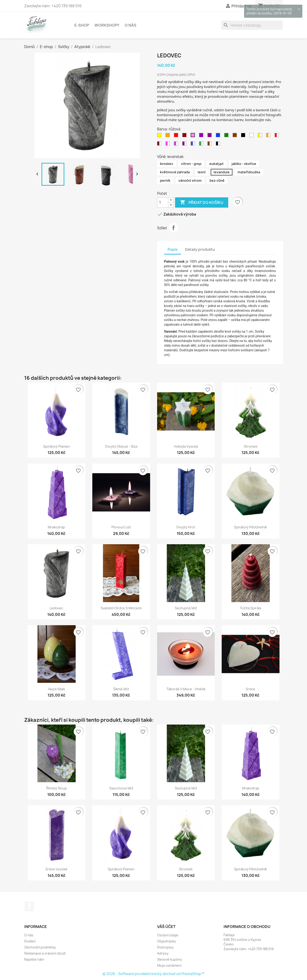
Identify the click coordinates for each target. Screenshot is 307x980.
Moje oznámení (169, 965)
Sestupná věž (186, 608)
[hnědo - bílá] (210, 145)
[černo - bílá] (219, 145)
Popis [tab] (172, 249)
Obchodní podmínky (40, 947)
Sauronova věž (121, 788)
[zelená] (227, 136)
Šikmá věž (121, 689)
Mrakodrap (56, 527)
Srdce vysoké (56, 869)
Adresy (163, 953)
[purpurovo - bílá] (185, 145)
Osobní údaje (168, 935)
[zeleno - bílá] (202, 145)
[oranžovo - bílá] (269, 136)
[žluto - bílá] (261, 136)
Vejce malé (57, 689)
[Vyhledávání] (252, 25)
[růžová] (194, 136)
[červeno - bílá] (278, 136)
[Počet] (163, 202)
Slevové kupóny (170, 959)
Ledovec (56, 608)
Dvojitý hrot (186, 527)
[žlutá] (160, 136)
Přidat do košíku (202, 202)
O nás (131, 25)
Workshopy (107, 25)
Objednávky (167, 941)
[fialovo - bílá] (177, 145)
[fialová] (202, 136)
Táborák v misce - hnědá (186, 689)
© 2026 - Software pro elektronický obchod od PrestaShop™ (153, 974)
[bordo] (185, 136)
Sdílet (173, 228)
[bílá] (252, 136)
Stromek (251, 446)
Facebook (29, 907)
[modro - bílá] (194, 145)
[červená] (177, 136)
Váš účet (166, 927)
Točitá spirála (250, 608)
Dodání (30, 941)
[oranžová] (169, 136)
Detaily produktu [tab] (200, 249)
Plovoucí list (121, 527)
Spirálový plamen (57, 446)
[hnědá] (236, 136)
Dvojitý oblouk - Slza (121, 446)
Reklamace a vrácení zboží (45, 953)
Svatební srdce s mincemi (121, 608)
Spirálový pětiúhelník (250, 527)
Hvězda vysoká (186, 446)
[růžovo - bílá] (169, 145)
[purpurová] (210, 136)
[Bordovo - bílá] (160, 145)
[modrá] (219, 136)
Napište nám (34, 959)
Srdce (250, 689)
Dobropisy (165, 947)
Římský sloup (57, 788)
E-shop (82, 25)
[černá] (244, 136)
